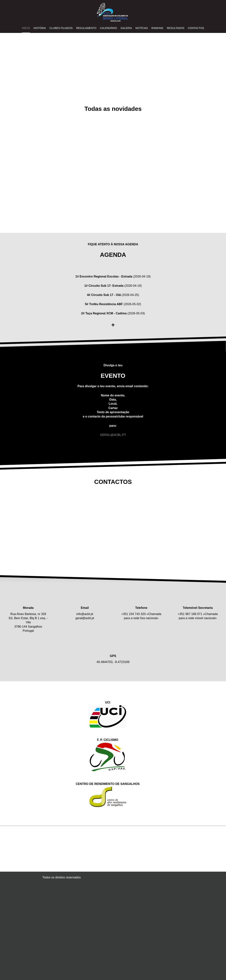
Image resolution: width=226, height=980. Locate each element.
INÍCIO (26, 28)
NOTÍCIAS (142, 28)
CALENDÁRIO (108, 28)
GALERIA (126, 28)
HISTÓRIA (40, 28)
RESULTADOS (176, 28)
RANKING (157, 28)
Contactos (196, 28)
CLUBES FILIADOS (61, 28)
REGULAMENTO (86, 28)
